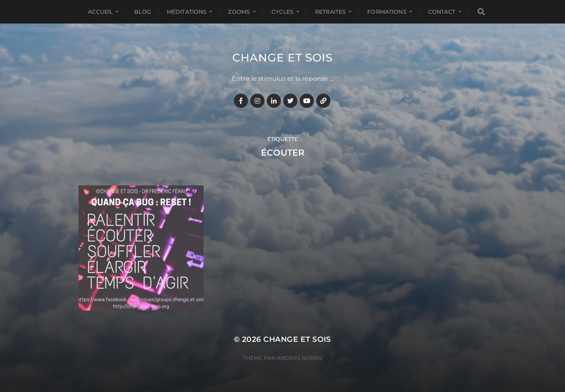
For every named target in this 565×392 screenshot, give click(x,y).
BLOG (143, 12)
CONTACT (442, 12)
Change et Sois (282, 58)
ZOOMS (239, 12)
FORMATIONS (387, 12)
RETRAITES (330, 12)
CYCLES (282, 12)
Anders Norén (300, 358)
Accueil (100, 12)
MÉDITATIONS (187, 12)
